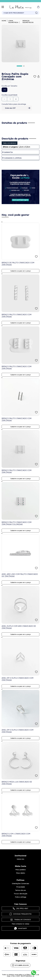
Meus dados (21, 873)
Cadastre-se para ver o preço (21, 271)
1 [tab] (19, 66)
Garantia (8, 152)
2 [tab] (24, 66)
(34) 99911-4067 (20, 908)
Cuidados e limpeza (13, 158)
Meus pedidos (21, 870)
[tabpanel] (20, 43)
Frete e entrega (21, 897)
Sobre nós (20, 859)
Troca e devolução (21, 894)
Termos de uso (20, 890)
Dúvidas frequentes (20, 914)
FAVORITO (36, 257)
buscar (36, 13)
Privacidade (21, 887)
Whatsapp (20, 928)
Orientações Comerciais (20, 884)
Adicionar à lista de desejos (35, 77)
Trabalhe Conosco (21, 920)
